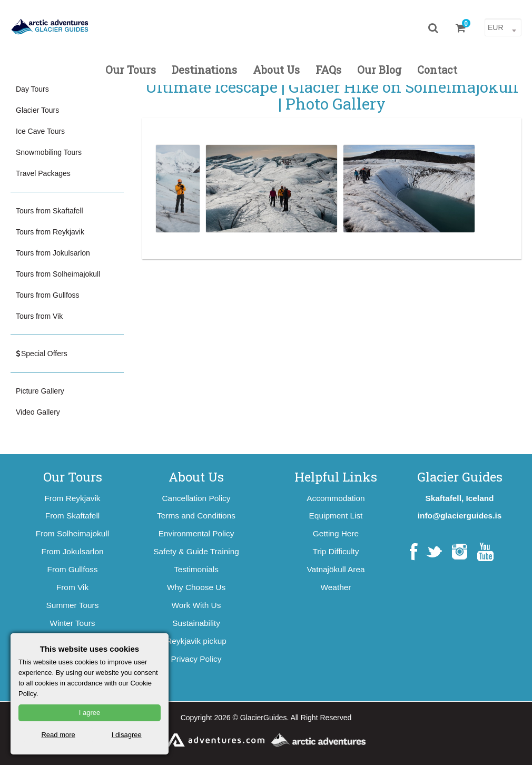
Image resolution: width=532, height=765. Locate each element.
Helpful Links (336, 477)
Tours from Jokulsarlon (53, 253)
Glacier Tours (37, 110)
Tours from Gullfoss (48, 295)
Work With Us (196, 605)
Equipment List (336, 516)
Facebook (414, 552)
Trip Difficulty (336, 551)
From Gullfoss (73, 569)
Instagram (460, 552)
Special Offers (42, 354)
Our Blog (379, 70)
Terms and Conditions (196, 516)
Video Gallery (38, 412)
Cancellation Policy (196, 498)
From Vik (72, 587)
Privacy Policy (196, 659)
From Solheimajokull (72, 533)
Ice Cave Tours (40, 131)
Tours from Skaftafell (50, 211)
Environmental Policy (196, 533)
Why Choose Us (196, 587)
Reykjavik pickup (196, 641)
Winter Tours (72, 623)
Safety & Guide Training (196, 551)
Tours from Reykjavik (50, 232)
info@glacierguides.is (460, 516)
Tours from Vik (39, 316)
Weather (336, 587)
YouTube (485, 552)
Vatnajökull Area (336, 569)
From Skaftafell (73, 516)
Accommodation (336, 498)
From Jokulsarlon (72, 551)
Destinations (204, 70)
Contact (437, 70)
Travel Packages (43, 173)
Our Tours (131, 70)
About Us (276, 70)
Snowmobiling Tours (49, 152)
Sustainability (196, 623)
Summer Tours (73, 605)
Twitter (434, 552)
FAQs (328, 70)
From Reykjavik (72, 498)
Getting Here (336, 533)
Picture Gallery (40, 391)
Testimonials (196, 569)
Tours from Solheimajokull (58, 274)
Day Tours (32, 89)
